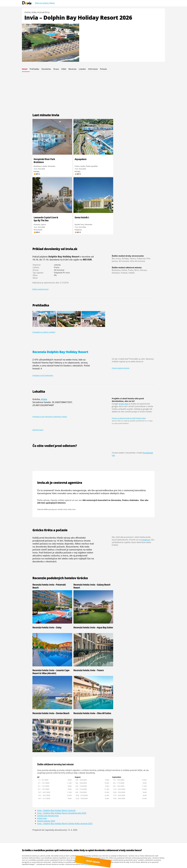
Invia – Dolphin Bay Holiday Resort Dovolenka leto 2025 (62, 669)
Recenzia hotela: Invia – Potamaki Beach (44, 528)
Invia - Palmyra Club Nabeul (32, 739)
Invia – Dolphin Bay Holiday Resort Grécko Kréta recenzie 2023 (65, 679)
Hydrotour (145, 737)
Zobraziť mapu (38, 371)
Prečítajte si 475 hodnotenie (43, 317)
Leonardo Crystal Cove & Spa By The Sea (104, 162)
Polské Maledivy (124, 861)
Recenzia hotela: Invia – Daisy (108, 526)
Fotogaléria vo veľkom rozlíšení (44, 274)
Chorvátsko (98, 739)
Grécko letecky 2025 (46, 677)
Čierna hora (74, 737)
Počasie (103, 69)
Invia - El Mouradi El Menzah (56, 739)
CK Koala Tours (147, 739)
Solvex (144, 741)
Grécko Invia (62, 451)
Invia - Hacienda (28, 741)
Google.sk (136, 859)
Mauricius (73, 769)
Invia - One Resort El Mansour (53, 736)
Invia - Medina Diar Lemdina (32, 748)
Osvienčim (145, 842)
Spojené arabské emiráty (103, 745)
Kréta (44, 341)
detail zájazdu (95, 862)
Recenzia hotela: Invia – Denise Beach (105, 571)
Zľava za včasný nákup (45, 3)
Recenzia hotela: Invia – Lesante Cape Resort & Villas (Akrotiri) (46, 572)
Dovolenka (46, 69)
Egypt (96, 737)
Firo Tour (145, 735)
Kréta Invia (72, 451)
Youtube (35, 861)
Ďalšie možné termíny (40, 231)
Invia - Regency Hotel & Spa (56, 745)
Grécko (72, 739)
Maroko (96, 762)
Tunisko (73, 743)
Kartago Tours (123, 739)
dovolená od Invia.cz (69, 861)
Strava (56, 69)
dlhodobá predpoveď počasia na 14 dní (59, 481)
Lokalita (82, 69)
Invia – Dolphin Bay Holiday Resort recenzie (56, 666)
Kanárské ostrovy (100, 765)
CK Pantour (122, 741)
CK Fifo (120, 737)
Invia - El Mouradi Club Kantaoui (54, 742)
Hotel (25, 69)
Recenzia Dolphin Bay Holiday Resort (60, 294)
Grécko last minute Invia (48, 672)
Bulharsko (73, 735)
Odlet (64, 69)
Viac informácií (57, 857)
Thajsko (96, 769)
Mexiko (96, 767)
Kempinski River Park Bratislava (42, 161)
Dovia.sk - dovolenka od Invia (51, 855)
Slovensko (73, 748)
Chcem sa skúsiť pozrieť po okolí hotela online (129, 360)
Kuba (72, 767)
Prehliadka (34, 69)
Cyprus (96, 735)
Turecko (96, 743)
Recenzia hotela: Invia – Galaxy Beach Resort (74, 528)
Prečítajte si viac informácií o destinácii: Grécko (50, 358)
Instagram (146, 481)
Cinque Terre (35, 863)
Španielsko (74, 741)
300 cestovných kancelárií (95, 442)
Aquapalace (70, 159)
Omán (72, 762)
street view (123, 345)
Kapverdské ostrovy (77, 745)
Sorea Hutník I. (133, 159)
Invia (119, 735)
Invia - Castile (27, 745)
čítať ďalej (88, 720)
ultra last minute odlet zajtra (141, 861)
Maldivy (73, 771)
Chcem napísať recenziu (121, 310)
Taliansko (97, 741)
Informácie (93, 69)
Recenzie (73, 69)
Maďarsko (97, 748)
